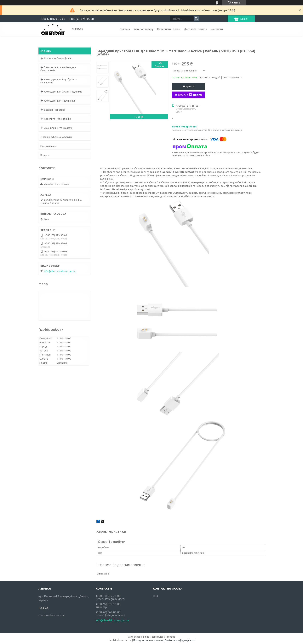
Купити (190, 86)
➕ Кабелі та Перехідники (56, 119)
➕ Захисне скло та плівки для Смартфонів (58, 69)
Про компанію (49, 146)
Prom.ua (170, 637)
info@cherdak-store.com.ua (60, 271)
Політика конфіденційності (180, 640)
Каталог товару (144, 29)
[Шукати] (196, 19)
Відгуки (45, 155)
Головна (125, 29)
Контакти (217, 29)
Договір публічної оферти (56, 137)
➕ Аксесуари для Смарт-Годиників (61, 92)
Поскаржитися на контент (148, 640)
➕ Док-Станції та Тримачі (56, 128)
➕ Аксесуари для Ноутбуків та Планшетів (59, 81)
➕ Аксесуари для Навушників (58, 101)
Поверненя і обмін (169, 29)
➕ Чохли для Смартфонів (56, 58)
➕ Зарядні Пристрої (53, 110)
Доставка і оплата (195, 29)
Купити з (190, 95)
